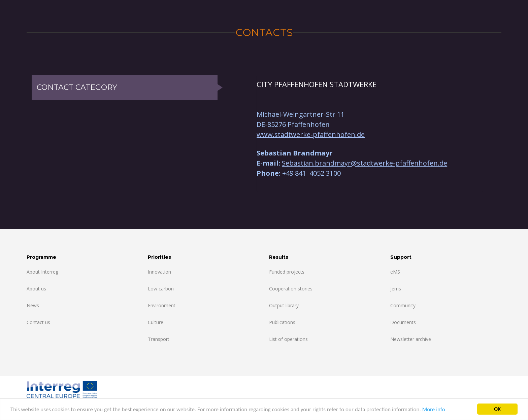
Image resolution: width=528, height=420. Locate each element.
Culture (156, 322)
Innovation (159, 272)
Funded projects (287, 272)
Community (403, 305)
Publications (282, 322)
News (33, 305)
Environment (162, 305)
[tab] (370, 84)
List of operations (288, 339)
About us (36, 289)
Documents (403, 322)
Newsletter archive (411, 339)
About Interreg (42, 272)
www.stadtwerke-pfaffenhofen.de (311, 134)
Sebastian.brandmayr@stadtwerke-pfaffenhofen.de (365, 163)
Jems (396, 289)
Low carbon (161, 289)
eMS (395, 272)
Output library (284, 305)
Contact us (38, 322)
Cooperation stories (291, 289)
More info (434, 409)
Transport (159, 339)
